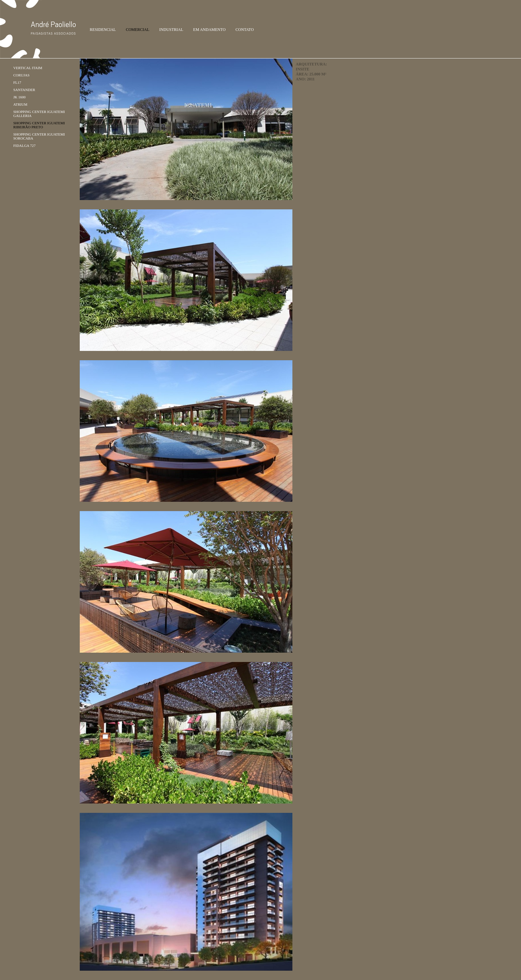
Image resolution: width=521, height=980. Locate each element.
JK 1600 (19, 97)
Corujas (21, 75)
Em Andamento (209, 30)
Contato (245, 30)
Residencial (103, 30)
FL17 (17, 82)
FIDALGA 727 (24, 146)
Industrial (171, 30)
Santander (24, 90)
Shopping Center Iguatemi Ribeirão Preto (39, 125)
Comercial (138, 30)
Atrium (20, 104)
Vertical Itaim (28, 68)
